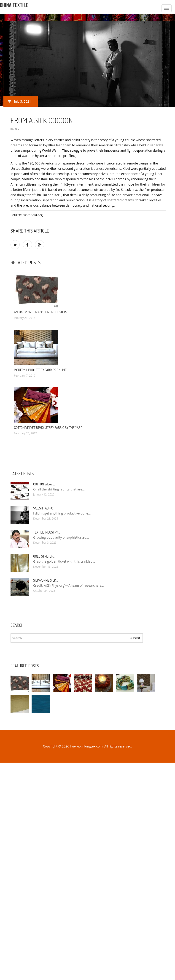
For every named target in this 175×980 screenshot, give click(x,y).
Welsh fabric (43, 508)
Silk (17, 129)
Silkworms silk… (45, 580)
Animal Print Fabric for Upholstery (41, 312)
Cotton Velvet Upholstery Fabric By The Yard (48, 428)
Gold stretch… (44, 556)
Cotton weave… (45, 484)
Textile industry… (46, 532)
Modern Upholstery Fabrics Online (40, 370)
